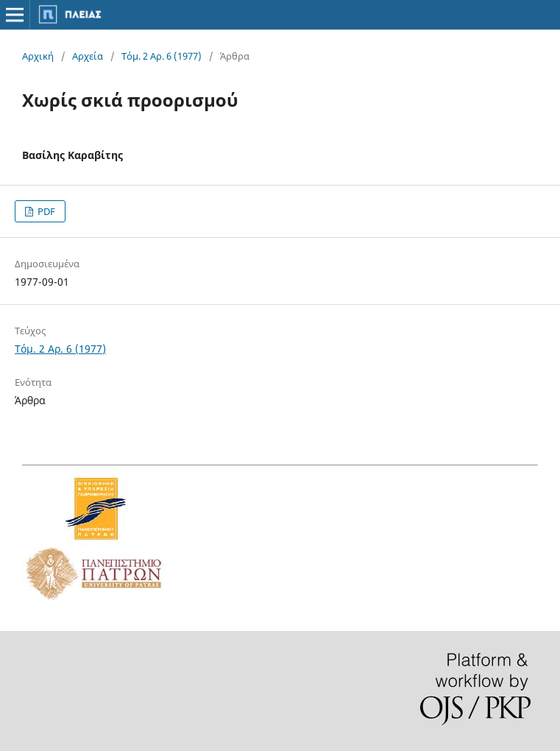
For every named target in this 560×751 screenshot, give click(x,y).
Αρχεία (88, 56)
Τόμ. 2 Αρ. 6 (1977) (162, 56)
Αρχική (38, 56)
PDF (45, 211)
